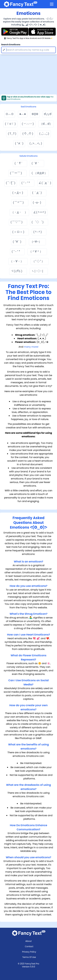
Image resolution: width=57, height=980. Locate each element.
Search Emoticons (11, 45)
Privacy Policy (29, 952)
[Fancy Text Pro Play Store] (15, 32)
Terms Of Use (29, 957)
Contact (29, 946)
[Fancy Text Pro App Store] (42, 32)
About (29, 941)
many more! (31, 347)
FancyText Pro (32, 964)
